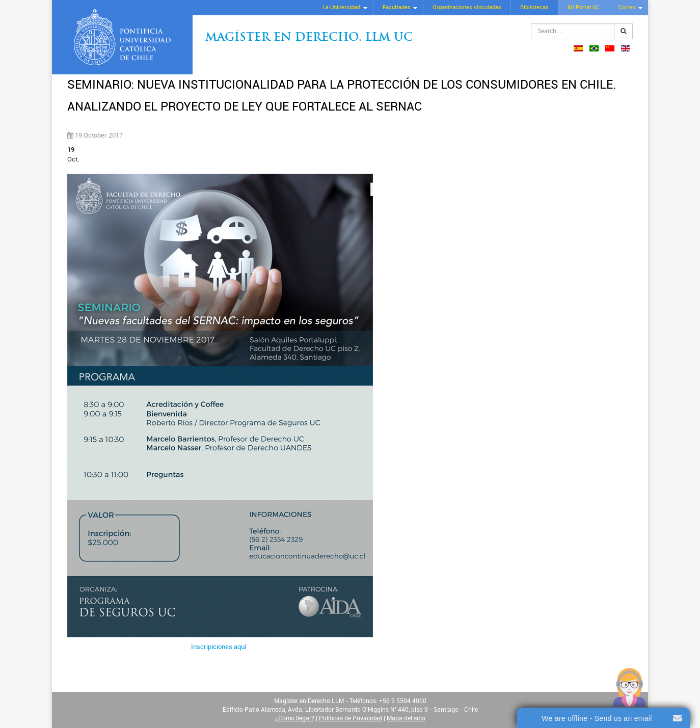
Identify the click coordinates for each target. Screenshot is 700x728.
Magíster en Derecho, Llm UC (309, 38)
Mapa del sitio (406, 718)
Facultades (397, 7)
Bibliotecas (534, 7)
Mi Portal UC (584, 7)
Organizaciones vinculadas (467, 7)
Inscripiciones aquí (219, 647)
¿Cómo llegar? (295, 718)
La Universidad (341, 7)
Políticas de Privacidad (351, 718)
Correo (627, 7)
